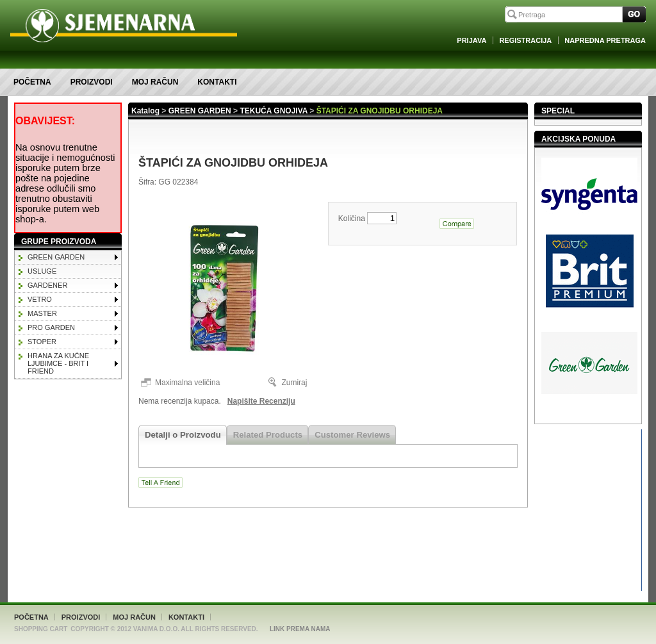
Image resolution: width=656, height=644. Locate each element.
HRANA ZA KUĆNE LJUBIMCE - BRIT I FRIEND (58, 363)
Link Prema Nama (300, 629)
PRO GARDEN (51, 327)
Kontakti (217, 82)
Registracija (525, 40)
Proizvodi (92, 82)
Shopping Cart (41, 629)
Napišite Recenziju (261, 401)
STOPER (42, 342)
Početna (32, 82)
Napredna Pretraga (605, 40)
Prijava (471, 40)
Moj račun (155, 82)
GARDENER (47, 285)
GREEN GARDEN (56, 257)
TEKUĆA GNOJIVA (274, 111)
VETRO (40, 299)
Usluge (42, 271)
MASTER (42, 313)
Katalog (145, 111)
